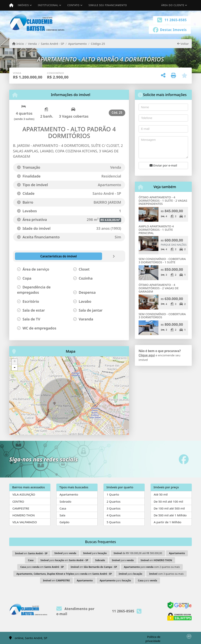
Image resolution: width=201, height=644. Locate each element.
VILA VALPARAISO (25, 522)
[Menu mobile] (11, 5)
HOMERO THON (24, 515)
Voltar (183, 44)
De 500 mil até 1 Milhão (170, 515)
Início (18, 44)
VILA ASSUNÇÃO (24, 494)
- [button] (15, 368)
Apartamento (77, 44)
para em (64, 560)
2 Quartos (114, 501)
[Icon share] (170, 29)
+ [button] (15, 362)
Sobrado (65, 501)
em (31, 553)
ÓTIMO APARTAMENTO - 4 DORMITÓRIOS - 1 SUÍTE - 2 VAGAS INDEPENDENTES (163, 200)
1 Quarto (113, 494)
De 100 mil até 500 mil (169, 508)
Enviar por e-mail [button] (163, 165)
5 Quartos (114, 522)
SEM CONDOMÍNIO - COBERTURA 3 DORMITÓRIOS (162, 316)
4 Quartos (114, 515)
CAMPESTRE (21, 508)
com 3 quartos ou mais (166, 574)
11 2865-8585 (176, 20)
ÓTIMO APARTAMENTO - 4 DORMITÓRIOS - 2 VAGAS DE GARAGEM (159, 288)
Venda (32, 44)
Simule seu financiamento (108, 5)
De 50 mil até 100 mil (168, 501)
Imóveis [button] (23, 5)
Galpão (64, 522)
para (65, 553)
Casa (63, 508)
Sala (62, 515)
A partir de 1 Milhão (168, 522)
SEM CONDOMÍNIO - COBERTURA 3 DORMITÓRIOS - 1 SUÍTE (162, 260)
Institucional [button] (48, 5)
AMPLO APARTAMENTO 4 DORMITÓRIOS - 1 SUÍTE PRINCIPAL (156, 229)
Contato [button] (73, 5)
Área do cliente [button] (173, 5)
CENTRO (18, 501)
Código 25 (98, 44)
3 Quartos (114, 508)
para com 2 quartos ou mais (152, 567)
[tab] (36, 256)
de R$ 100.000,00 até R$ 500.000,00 (138, 553)
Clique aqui (147, 355)
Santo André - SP (52, 44)
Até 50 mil (161, 494)
